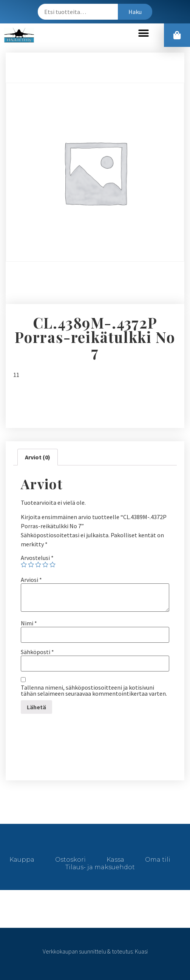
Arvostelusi (37, 558)
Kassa (115, 860)
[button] (143, 33)
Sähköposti (37, 652)
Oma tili (158, 860)
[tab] (38, 457)
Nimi (29, 623)
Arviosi (31, 580)
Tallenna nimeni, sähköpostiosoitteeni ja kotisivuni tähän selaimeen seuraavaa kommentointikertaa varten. (94, 690)
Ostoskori (70, 860)
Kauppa (22, 860)
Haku (135, 12)
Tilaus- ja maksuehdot (100, 867)
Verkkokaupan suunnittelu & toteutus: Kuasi (95, 951)
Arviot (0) (38, 457)
